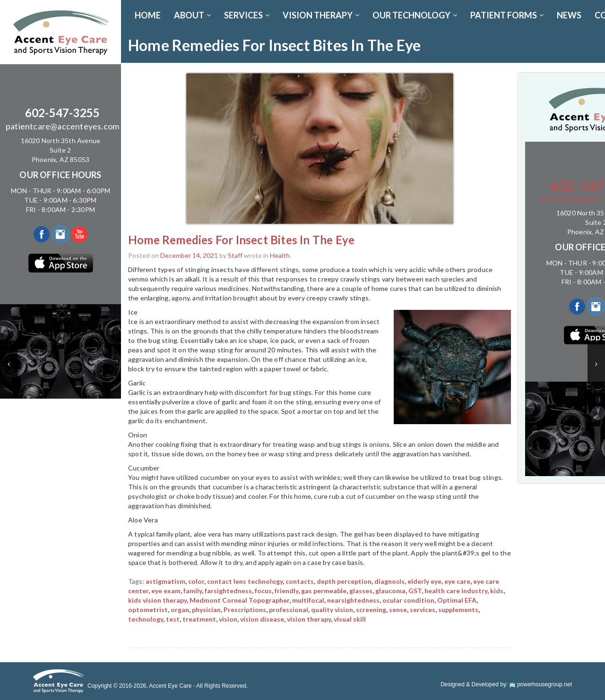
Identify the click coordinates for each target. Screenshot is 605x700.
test (173, 619)
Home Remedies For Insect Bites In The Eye (241, 240)
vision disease (262, 619)
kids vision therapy (157, 600)
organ (180, 610)
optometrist (148, 610)
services (423, 610)
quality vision (332, 610)
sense (398, 610)
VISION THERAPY (321, 15)
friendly (286, 591)
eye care (457, 581)
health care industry (456, 591)
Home (148, 15)
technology (146, 619)
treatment (199, 619)
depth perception (344, 581)
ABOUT (192, 15)
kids (497, 591)
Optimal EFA (457, 600)
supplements (458, 610)
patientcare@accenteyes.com (62, 126)
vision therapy (309, 619)
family (193, 591)
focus (263, 591)
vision (228, 619)
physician (206, 610)
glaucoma (390, 591)
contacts (300, 581)
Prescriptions (245, 610)
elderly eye (424, 581)
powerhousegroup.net (541, 684)
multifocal (308, 600)
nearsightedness (353, 600)
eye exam (166, 591)
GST (415, 591)
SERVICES (247, 15)
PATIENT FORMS (507, 15)
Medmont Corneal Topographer (239, 600)
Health (280, 255)
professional (289, 610)
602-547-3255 (62, 113)
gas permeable (324, 591)
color (196, 581)
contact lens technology (245, 581)
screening (371, 610)
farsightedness (228, 591)
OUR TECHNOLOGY (415, 15)
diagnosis (389, 581)
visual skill (350, 619)
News (569, 15)
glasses (361, 591)
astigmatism (165, 581)
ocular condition (408, 600)
